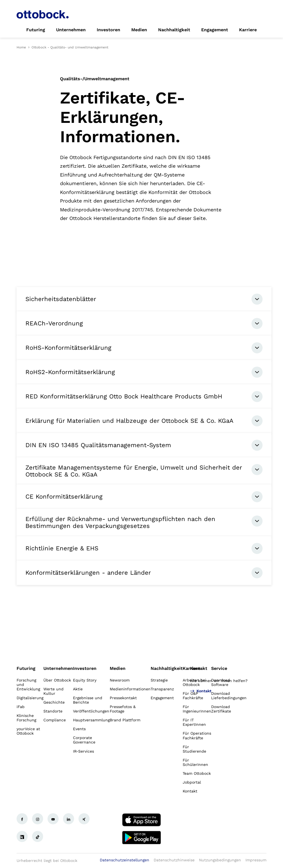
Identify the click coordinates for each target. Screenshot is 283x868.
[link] (36, 30)
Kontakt (199, 668)
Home (21, 47)
